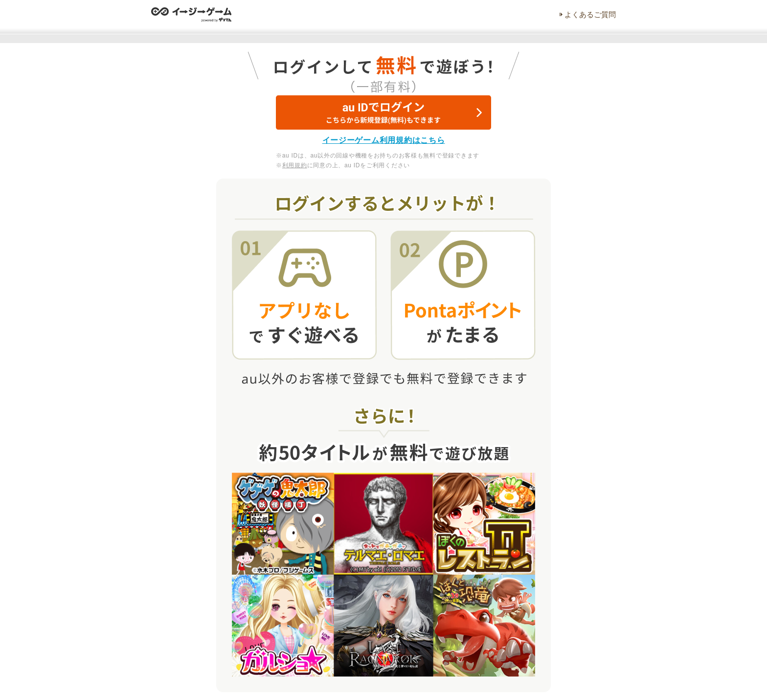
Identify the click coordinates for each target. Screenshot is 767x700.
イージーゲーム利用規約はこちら (384, 140)
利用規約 (295, 165)
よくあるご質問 (590, 14)
